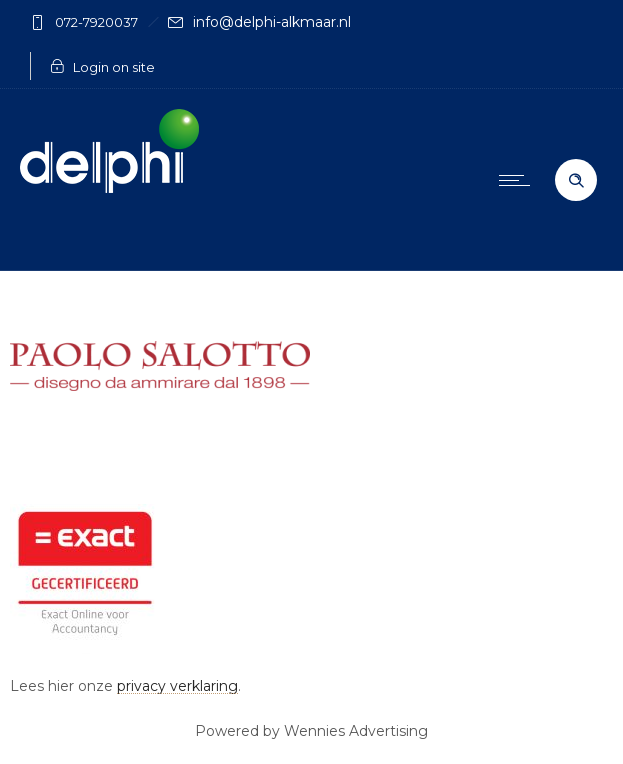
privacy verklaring (177, 686)
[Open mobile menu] (519, 180)
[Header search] (576, 181)
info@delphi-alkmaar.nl (272, 22)
